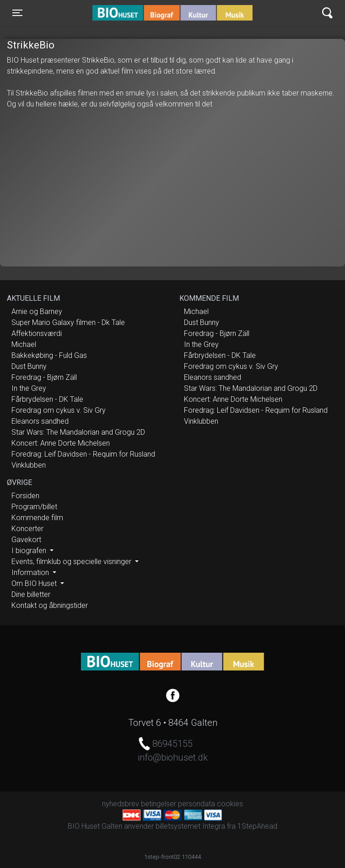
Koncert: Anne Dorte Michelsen (61, 443)
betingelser (159, 804)
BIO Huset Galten (132, 13)
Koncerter (27, 529)
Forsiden (25, 496)
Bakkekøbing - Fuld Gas (49, 355)
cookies (230, 804)
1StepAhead (257, 826)
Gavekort (26, 540)
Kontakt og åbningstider (50, 605)
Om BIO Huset (35, 583)
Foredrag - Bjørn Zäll (44, 377)
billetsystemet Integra (190, 826)
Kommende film (37, 518)
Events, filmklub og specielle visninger (72, 562)
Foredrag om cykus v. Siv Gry (59, 410)
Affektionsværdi (37, 333)
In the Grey (29, 388)
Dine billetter (31, 594)
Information (31, 572)
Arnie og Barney (37, 312)
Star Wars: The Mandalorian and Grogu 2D (78, 432)
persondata (197, 804)
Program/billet (34, 507)
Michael (24, 344)
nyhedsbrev (121, 804)
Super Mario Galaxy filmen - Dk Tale (68, 322)
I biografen (30, 551)
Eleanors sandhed (40, 421)
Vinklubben (29, 465)
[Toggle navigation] (17, 13)
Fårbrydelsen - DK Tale (47, 399)
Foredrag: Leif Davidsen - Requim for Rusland (83, 454)
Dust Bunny (29, 366)
